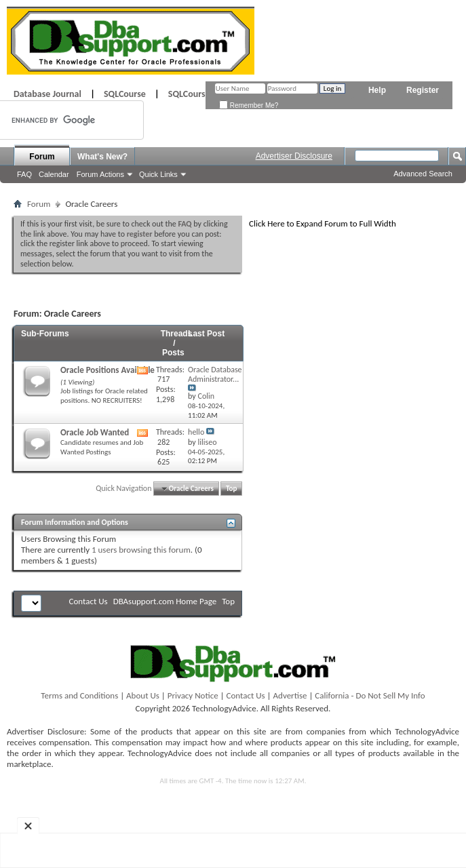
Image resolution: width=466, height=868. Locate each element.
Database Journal (47, 94)
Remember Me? (249, 105)
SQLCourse (125, 94)
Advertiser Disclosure (294, 156)
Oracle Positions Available (108, 370)
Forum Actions (100, 174)
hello (196, 432)
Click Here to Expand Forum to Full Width (323, 223)
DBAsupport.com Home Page (165, 601)
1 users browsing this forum (141, 550)
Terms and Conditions (79, 695)
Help (377, 90)
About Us (143, 695)
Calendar (54, 174)
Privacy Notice (193, 695)
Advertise (290, 695)
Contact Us (89, 601)
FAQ (24, 174)
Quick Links (158, 174)
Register (423, 90)
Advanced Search (423, 174)
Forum (42, 157)
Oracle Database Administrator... (215, 375)
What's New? (102, 157)
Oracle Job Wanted (95, 432)
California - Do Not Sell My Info (370, 695)
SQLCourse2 (192, 94)
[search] (56, 120)
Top (231, 489)
